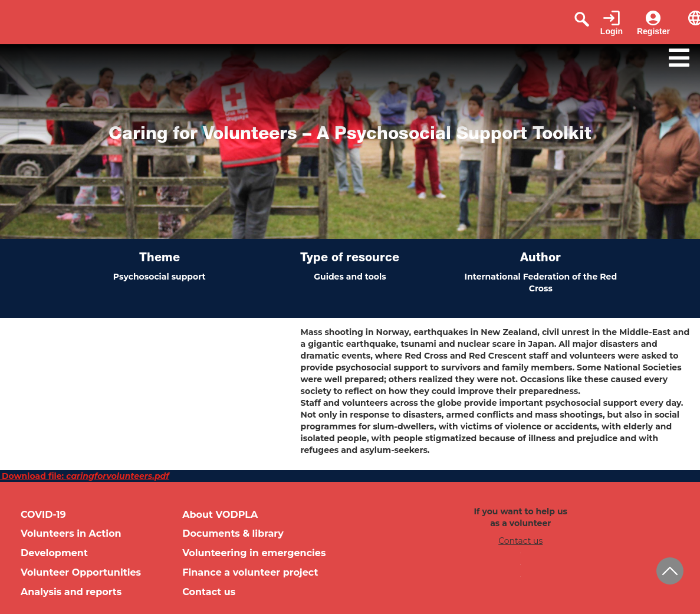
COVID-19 (43, 515)
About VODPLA (220, 515)
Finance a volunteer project (250, 572)
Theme (160, 259)
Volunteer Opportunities (81, 572)
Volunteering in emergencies (254, 553)
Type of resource (350, 259)
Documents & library (233, 533)
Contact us (209, 592)
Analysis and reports (71, 592)
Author (540, 259)
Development (54, 553)
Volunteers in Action (71, 533)
